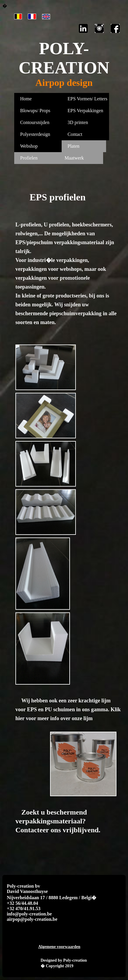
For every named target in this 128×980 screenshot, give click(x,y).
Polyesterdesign (35, 134)
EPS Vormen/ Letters (88, 99)
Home (26, 99)
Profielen (29, 158)
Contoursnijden (35, 122)
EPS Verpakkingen (85, 111)
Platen (73, 146)
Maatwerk (74, 158)
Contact (75, 134)
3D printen (78, 122)
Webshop (29, 146)
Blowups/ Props (35, 111)
